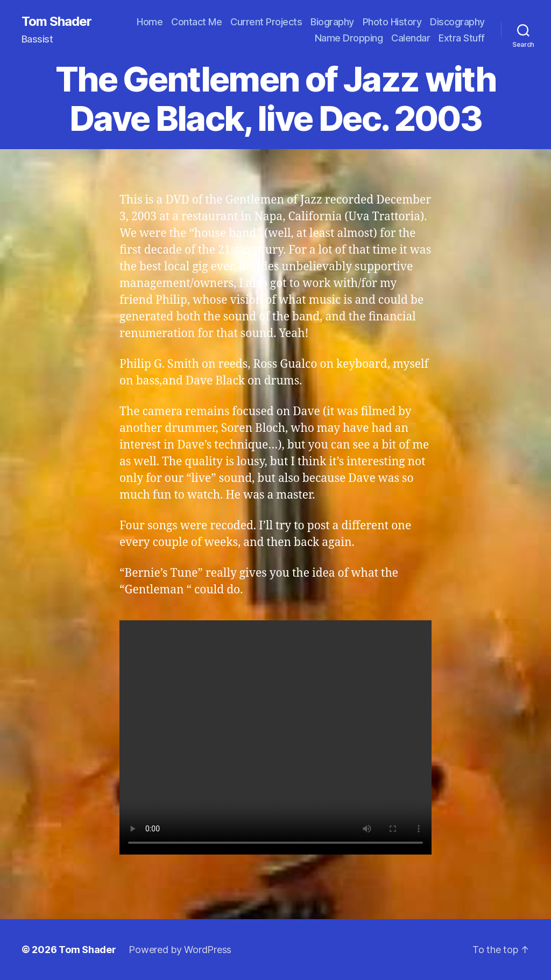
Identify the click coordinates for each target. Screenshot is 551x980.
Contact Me (196, 22)
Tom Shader (56, 22)
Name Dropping (349, 38)
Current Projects (266, 22)
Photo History (392, 22)
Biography (332, 22)
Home (150, 22)
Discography (457, 22)
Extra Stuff (462, 38)
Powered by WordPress (180, 950)
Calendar (411, 38)
